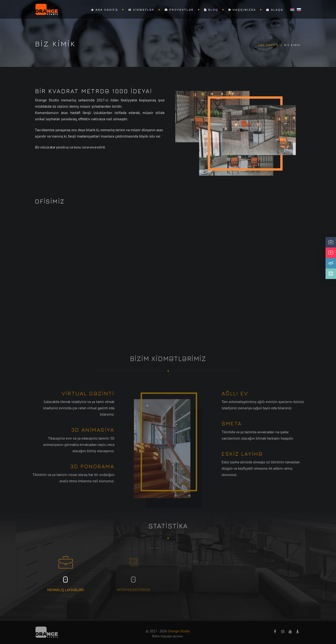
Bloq (211, 10)
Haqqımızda (242, 10)
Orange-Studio (179, 631)
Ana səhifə (105, 10)
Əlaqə (275, 10)
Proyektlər (179, 10)
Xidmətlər (141, 10)
